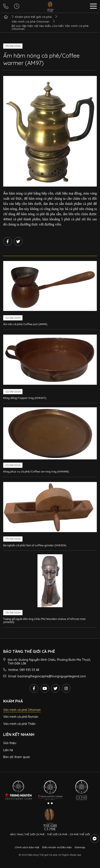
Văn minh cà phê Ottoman (22, 710)
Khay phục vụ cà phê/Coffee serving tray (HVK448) (36, 472)
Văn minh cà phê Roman (21, 717)
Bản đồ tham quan (17, 757)
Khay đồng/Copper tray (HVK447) (25, 398)
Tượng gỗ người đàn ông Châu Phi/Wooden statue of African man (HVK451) (44, 621)
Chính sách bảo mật (27, 847)
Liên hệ (8, 750)
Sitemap (80, 847)
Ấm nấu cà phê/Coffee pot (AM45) (25, 324)
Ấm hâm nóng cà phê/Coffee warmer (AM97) (41, 59)
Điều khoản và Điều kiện (57, 847)
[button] (93, 7)
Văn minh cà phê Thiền (19, 724)
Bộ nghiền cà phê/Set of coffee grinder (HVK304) (35, 545)
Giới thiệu (10, 743)
